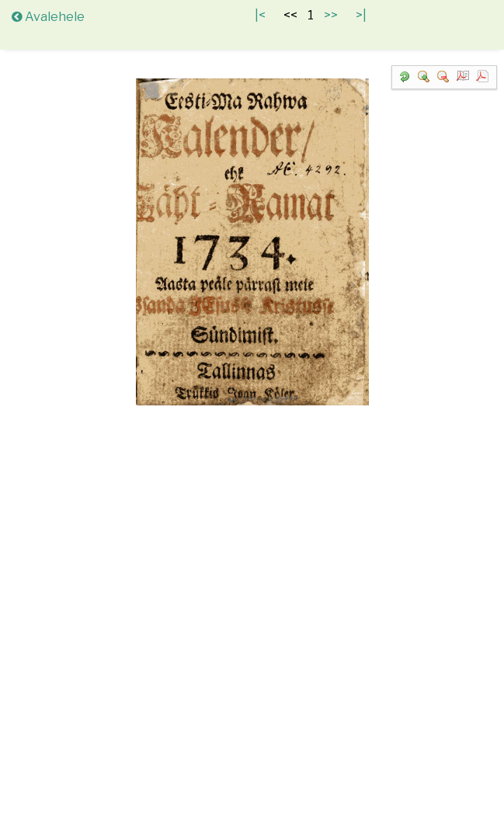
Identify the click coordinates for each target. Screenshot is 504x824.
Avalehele (48, 17)
